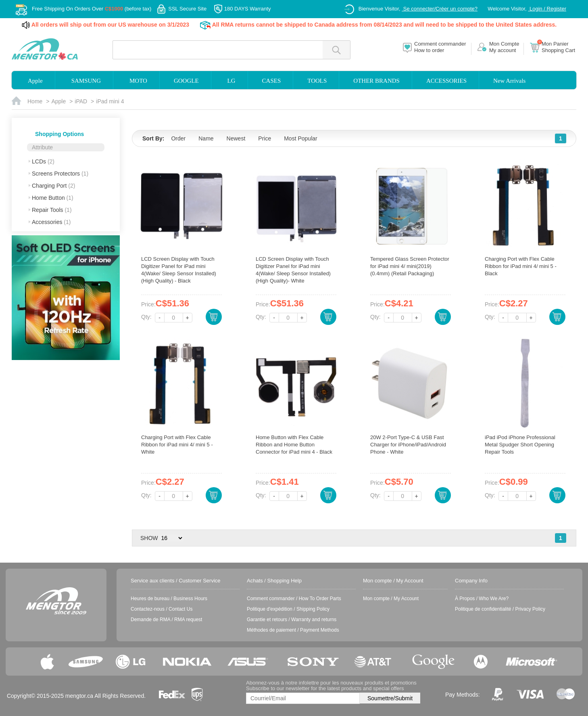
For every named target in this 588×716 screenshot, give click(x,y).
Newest (236, 138)
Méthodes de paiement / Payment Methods (293, 630)
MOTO (138, 81)
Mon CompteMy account (504, 47)
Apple (35, 81)
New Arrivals (509, 81)
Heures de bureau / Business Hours (169, 599)
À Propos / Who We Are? (482, 599)
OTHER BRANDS (376, 81)
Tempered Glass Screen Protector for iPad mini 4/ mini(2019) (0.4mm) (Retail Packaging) (410, 266)
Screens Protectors (60, 174)
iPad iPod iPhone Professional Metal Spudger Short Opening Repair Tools (520, 445)
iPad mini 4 (110, 101)
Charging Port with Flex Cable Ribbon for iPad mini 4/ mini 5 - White (177, 445)
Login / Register (547, 9)
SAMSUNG (86, 81)
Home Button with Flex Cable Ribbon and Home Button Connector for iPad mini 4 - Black (294, 445)
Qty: (146, 317)
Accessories (51, 222)
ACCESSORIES (446, 81)
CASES (272, 81)
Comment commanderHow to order (440, 47)
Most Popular (300, 138)
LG (231, 81)
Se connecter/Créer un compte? (440, 9)
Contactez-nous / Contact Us (162, 609)
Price (265, 138)
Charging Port (53, 186)
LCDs (43, 161)
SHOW (149, 538)
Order (178, 138)
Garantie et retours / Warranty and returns (292, 620)
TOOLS (317, 81)
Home (35, 101)
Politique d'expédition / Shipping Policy (288, 609)
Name (206, 138)
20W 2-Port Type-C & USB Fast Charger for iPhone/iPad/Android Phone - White (408, 445)
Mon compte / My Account (391, 599)
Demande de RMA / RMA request (166, 620)
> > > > (171, 538)
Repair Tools (52, 210)
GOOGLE (186, 81)
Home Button (53, 198)
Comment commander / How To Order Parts (294, 599)
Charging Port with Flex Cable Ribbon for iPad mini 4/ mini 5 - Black (521, 266)
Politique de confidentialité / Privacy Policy (500, 609)
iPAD (81, 101)
